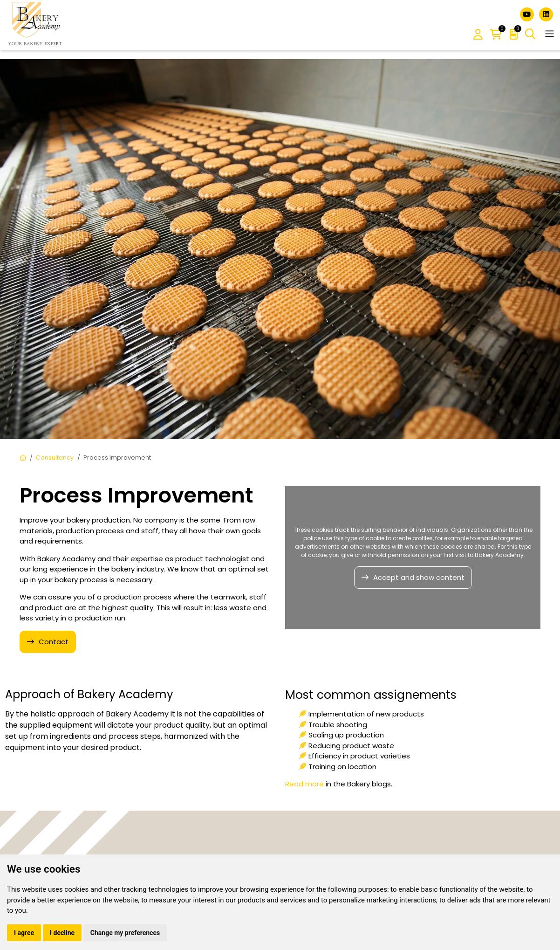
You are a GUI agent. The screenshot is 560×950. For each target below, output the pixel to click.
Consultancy (55, 458)
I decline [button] (62, 933)
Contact (54, 642)
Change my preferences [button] (125, 933)
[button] (478, 35)
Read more (304, 784)
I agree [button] (24, 933)
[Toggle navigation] (550, 34)
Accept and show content (419, 577)
